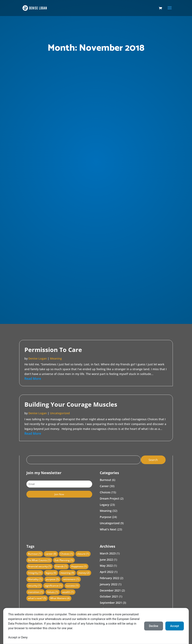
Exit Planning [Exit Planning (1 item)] (64, 560)
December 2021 (110, 590)
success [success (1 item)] (72, 586)
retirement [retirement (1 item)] (71, 579)
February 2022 (109, 578)
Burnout (105, 480)
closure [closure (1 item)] (83, 554)
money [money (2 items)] (84, 573)
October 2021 (109, 596)
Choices (105, 492)
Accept (175, 626)
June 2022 (106, 560)
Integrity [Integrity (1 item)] (35, 573)
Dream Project (110, 498)
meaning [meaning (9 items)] (67, 573)
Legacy (104, 505)
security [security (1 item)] (34, 586)
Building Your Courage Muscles (71, 404)
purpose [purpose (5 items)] (52, 579)
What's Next (108, 529)
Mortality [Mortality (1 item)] (35, 579)
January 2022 (109, 584)
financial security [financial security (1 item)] (40, 566)
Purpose (105, 517)
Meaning (56, 358)
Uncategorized (60, 413)
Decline (154, 626)
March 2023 (108, 553)
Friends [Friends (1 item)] (61, 566)
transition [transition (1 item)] (35, 592)
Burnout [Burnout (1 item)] (35, 554)
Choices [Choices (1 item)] (67, 554)
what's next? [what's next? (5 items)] (37, 598)
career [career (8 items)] (51, 554)
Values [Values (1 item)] (53, 592)
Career (104, 486)
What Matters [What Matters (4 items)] (60, 598)
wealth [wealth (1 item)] (68, 592)
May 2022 (106, 566)
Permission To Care (53, 350)
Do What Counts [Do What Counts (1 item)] (39, 560)
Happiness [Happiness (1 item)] (79, 566)
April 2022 (107, 572)
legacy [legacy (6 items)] (51, 573)
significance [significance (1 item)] (53, 586)
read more (33, 379)
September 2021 (111, 603)
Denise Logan (38, 358)
